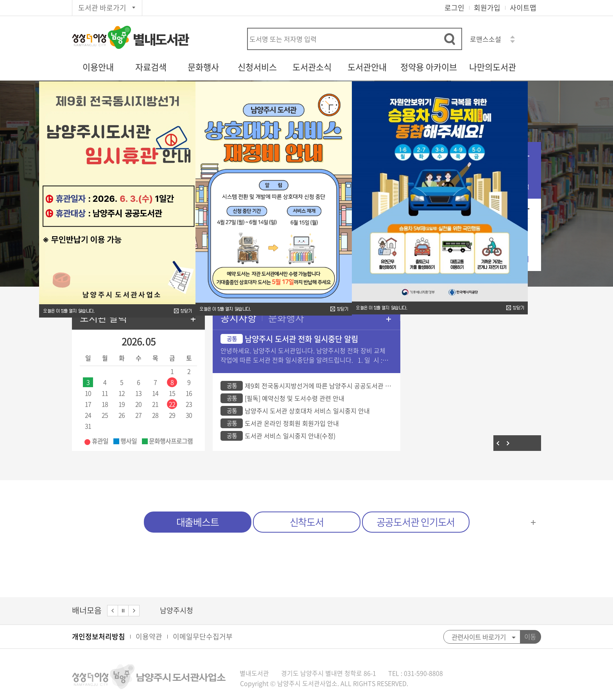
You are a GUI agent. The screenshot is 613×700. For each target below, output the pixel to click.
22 (172, 404)
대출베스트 (198, 522)
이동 (530, 637)
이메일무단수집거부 (203, 636)
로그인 (454, 8)
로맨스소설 (486, 39)
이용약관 (149, 636)
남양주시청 (177, 610)
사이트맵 (523, 8)
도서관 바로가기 (102, 8)
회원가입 (487, 8)
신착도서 (307, 522)
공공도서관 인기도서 (416, 522)
